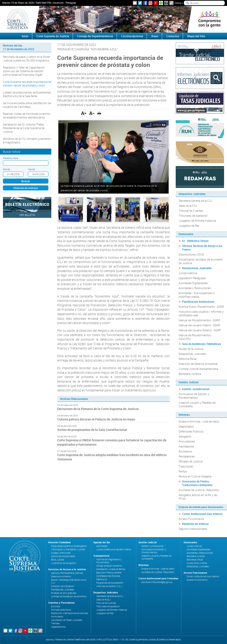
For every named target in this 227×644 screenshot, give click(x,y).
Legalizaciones (58, 627)
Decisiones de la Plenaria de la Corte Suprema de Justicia (98, 409)
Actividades (102, 546)
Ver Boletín (27, 215)
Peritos (183, 471)
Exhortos (56, 606)
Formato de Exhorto (61, 610)
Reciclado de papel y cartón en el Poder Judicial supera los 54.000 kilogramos (27, 59)
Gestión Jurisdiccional (196, 389)
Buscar (26, 181)
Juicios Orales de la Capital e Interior (114, 549)
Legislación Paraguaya (192, 278)
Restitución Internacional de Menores (70, 613)
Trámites (55, 623)
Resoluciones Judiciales (197, 268)
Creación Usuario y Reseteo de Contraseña (197, 404)
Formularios (57, 617)
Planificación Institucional (198, 302)
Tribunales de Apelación (193, 216)
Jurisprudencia (188, 273)
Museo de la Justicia (191, 349)
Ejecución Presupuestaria (109, 573)
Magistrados (186, 426)
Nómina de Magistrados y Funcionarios (109, 561)
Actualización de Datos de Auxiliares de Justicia (201, 261)
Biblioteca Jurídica (190, 374)
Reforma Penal (188, 359)
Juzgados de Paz (189, 226)
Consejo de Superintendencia (95, 36)
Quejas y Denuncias (61, 553)
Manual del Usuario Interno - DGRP (199, 325)
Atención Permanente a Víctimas (67, 573)
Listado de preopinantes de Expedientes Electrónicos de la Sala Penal (27, 94)
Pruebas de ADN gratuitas (64, 593)
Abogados (185, 436)
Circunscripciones (132, 36)
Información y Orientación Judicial (68, 549)
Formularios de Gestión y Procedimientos (194, 396)
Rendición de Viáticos (195, 524)
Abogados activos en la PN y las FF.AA (198, 497)
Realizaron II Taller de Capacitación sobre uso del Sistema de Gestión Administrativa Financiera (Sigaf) (24, 71)
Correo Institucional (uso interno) (202, 514)
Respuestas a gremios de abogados (69, 546)
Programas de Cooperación (110, 583)
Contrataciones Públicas (108, 576)
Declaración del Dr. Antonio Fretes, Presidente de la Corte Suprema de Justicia (24, 128)
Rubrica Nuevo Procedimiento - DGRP (201, 307)
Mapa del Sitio (196, 36)
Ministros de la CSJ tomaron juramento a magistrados (27, 140)
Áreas (155, 36)
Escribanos (185, 451)
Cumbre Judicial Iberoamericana (198, 369)
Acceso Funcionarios (191, 519)
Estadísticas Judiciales (192, 354)
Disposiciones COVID (191, 254)
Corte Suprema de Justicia (53, 36)
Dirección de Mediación (63, 586)
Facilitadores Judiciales (63, 590)
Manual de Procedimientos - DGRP (199, 320)
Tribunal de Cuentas (191, 211)
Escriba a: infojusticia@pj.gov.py (157, 582)
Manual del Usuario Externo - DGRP (200, 330)
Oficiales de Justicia (191, 461)
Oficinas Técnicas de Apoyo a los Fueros (202, 248)
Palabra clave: (11, 158)
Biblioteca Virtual (195, 560)
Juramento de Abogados (64, 563)
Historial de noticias (26, 188)
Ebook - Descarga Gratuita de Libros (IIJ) (69, 581)
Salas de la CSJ (188, 206)
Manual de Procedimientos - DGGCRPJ (195, 337)
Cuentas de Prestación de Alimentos (69, 596)
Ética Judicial (58, 560)
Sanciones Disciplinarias (63, 556)
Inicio (178, 3)
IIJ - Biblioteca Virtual (195, 241)
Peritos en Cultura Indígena (195, 476)
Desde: (7, 169)
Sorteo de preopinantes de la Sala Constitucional (92, 430)
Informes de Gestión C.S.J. (109, 586)
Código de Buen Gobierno (109, 566)
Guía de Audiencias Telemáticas (201, 344)
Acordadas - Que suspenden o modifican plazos (197, 295)
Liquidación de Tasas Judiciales (67, 620)
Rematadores (187, 456)
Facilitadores (186, 446)
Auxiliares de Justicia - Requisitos (199, 490)
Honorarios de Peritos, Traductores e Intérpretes (197, 483)
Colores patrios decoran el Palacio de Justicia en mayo (96, 419)
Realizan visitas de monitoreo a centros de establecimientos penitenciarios (27, 116)
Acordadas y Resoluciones (195, 288)
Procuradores (187, 441)
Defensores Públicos (191, 431)
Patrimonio (102, 579)
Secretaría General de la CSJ (195, 201)
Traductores (186, 466)
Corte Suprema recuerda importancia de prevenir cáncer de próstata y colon (27, 84)
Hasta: (32, 169)
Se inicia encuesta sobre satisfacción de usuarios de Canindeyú (27, 105)
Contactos (173, 36)
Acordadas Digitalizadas (193, 283)
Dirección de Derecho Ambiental (198, 364)
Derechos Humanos (61, 576)
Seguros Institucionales (193, 529)
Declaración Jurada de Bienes (111, 569)
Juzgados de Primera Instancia (197, 221)
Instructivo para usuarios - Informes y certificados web (201, 313)
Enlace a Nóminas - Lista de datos (199, 421)
